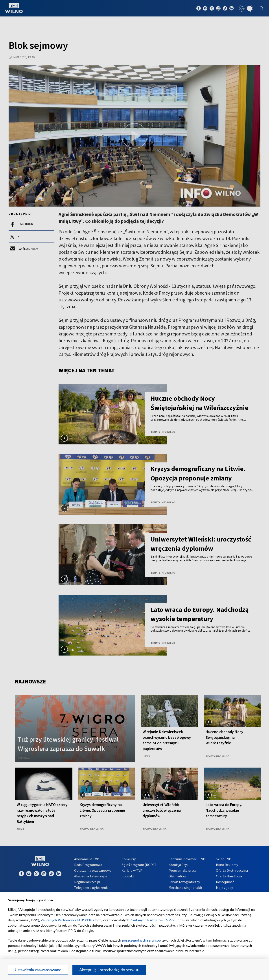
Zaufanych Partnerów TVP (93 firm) (158, 920)
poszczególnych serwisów (142, 940)
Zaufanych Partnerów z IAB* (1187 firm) (72, 920)
